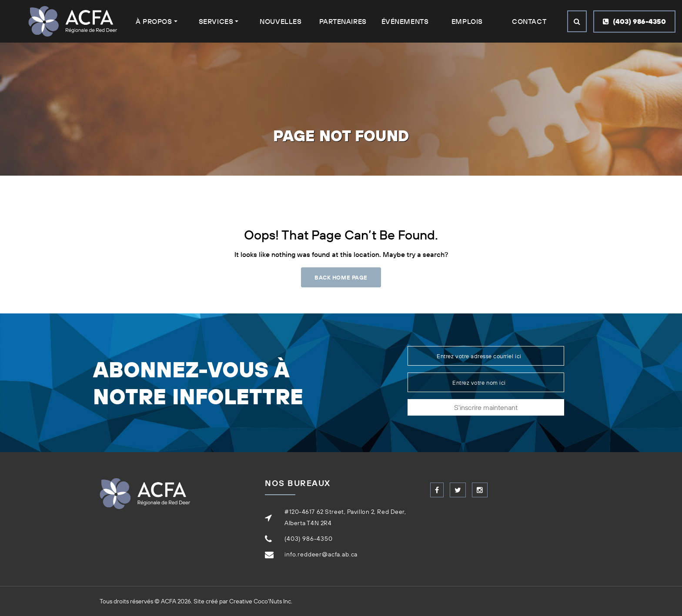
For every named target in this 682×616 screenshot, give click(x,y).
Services (216, 21)
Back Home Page (341, 277)
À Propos (154, 21)
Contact (529, 21)
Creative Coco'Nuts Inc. (261, 601)
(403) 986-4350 (634, 21)
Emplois (467, 21)
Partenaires (343, 21)
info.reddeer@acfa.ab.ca (321, 554)
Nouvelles (281, 21)
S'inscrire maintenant (486, 407)
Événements (405, 21)
